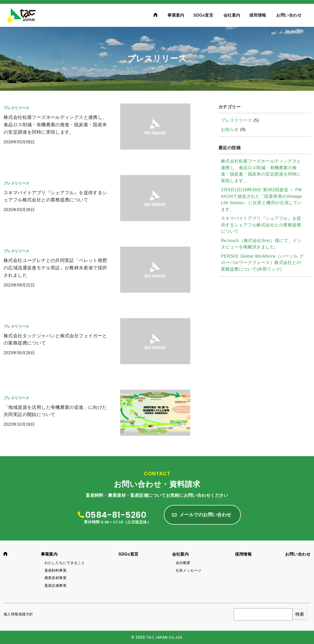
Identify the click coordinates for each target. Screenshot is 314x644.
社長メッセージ (189, 570)
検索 (300, 614)
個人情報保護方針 (18, 614)
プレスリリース (237, 120)
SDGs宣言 (203, 15)
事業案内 (176, 15)
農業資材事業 (56, 578)
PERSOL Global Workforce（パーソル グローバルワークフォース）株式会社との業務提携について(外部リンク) (262, 263)
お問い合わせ (289, 15)
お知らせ (230, 129)
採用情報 (258, 15)
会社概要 (183, 563)
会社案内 (232, 15)
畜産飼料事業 (56, 570)
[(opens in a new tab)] (97, 130)
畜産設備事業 (56, 585)
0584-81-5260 (116, 515)
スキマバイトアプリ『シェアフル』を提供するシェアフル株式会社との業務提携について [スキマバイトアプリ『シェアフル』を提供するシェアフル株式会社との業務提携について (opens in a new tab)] (261, 225)
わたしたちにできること (65, 563)
